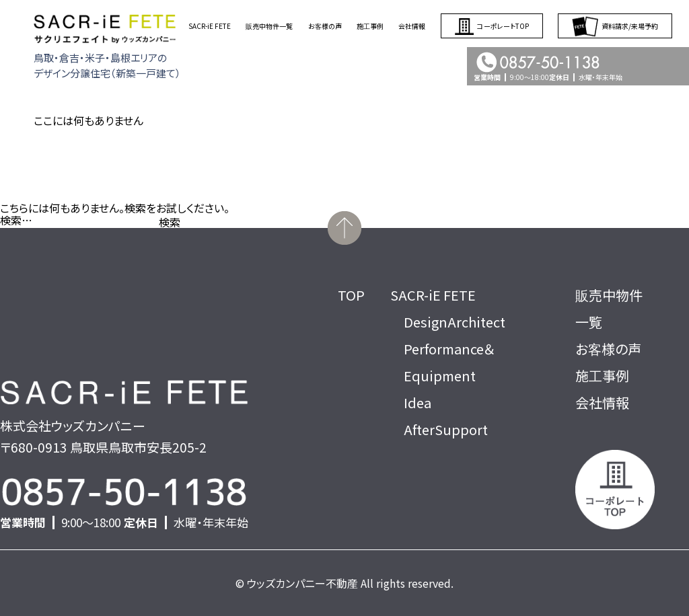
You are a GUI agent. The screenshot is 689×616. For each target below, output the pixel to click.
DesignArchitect (455, 322)
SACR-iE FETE (210, 26)
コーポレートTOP (492, 26)
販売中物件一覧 (269, 26)
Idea (418, 402)
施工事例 (370, 26)
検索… (16, 220)
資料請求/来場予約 (615, 26)
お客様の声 (325, 26)
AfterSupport (446, 429)
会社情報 (412, 26)
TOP (351, 295)
